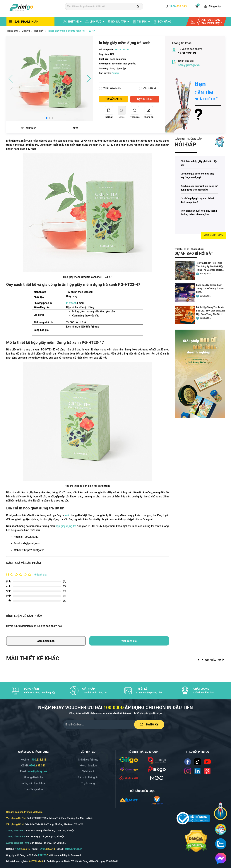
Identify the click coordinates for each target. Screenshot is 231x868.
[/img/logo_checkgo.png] (129, 769)
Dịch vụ (26, 31)
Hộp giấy (39, 31)
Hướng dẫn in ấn (34, 777)
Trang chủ (12, 31)
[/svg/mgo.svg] (157, 778)
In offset (71, 303)
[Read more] (210, 97)
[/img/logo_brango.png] (157, 760)
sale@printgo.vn (189, 65)
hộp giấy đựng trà (66, 526)
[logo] (21, 7)
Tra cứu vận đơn (33, 789)
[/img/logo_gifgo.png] (129, 760)
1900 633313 (187, 53)
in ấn (67, 515)
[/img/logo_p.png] (157, 769)
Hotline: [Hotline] (33, 760)
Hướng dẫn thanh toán (33, 783)
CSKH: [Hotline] (33, 766)
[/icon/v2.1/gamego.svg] (129, 778)
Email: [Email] (34, 771)
